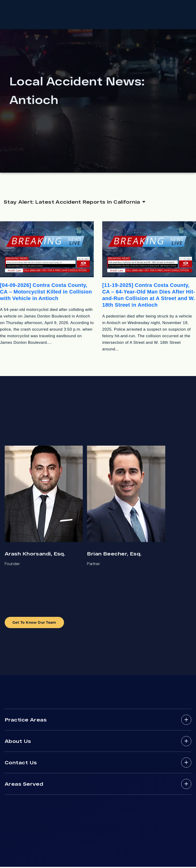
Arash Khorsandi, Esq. (35, 555)
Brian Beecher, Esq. (114, 555)
